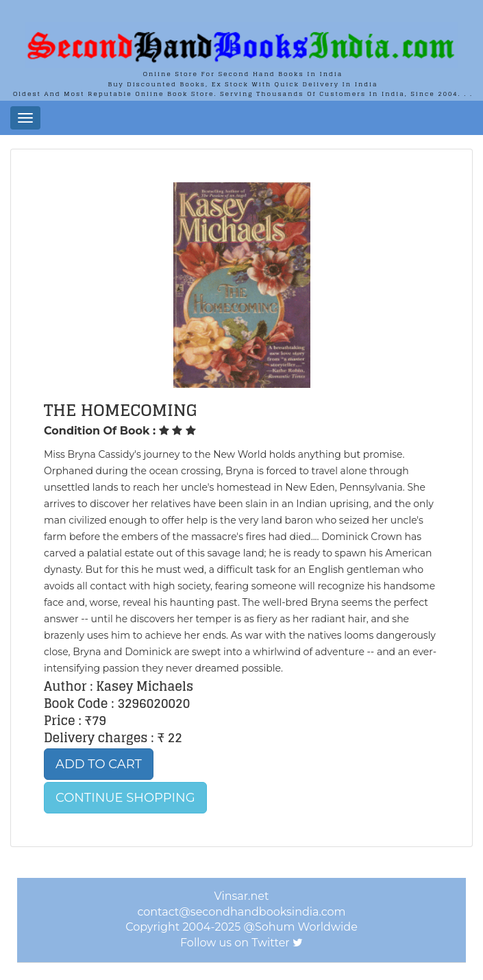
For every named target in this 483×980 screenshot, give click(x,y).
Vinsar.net (242, 896)
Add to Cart (99, 764)
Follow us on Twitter (235, 943)
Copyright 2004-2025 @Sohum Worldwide (241, 927)
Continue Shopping (125, 798)
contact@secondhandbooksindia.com (241, 912)
